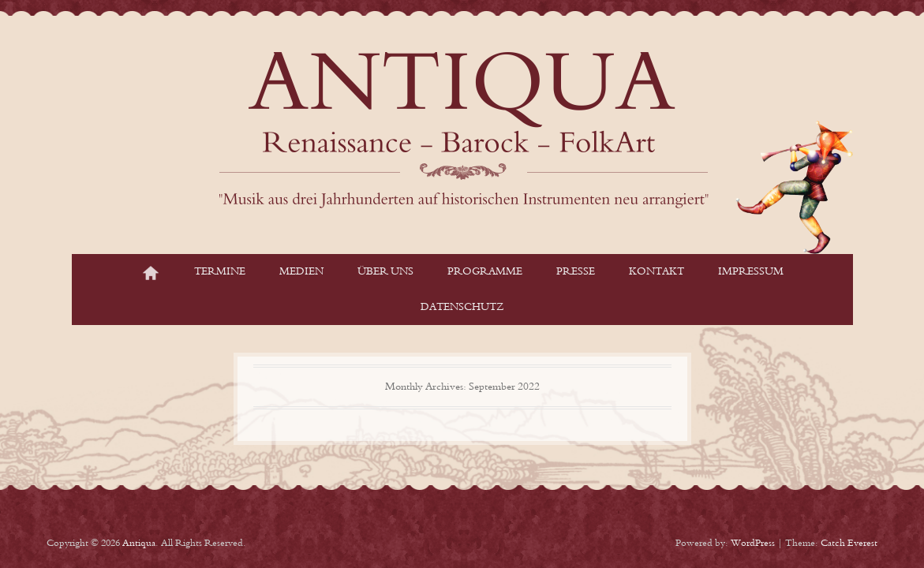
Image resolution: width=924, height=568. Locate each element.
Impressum (751, 271)
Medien (301, 271)
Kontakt (657, 271)
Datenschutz (462, 307)
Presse (576, 271)
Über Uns (385, 271)
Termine (220, 271)
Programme (485, 271)
